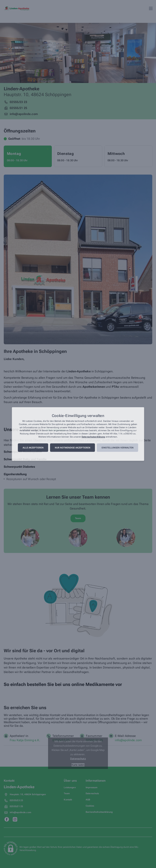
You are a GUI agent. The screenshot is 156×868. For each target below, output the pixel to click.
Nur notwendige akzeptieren (73, 448)
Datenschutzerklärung (93, 437)
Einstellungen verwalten (118, 448)
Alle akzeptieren (33, 448)
